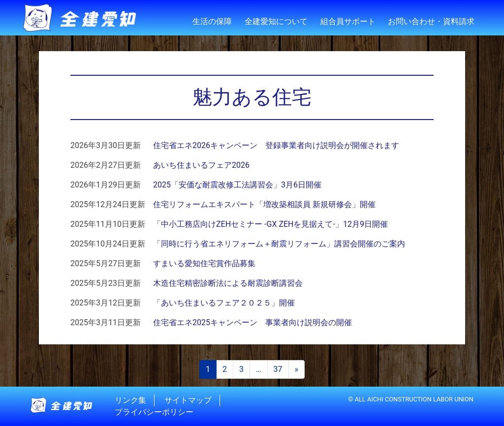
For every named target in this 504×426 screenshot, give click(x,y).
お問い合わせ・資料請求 (431, 21)
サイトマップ (188, 400)
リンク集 (130, 400)
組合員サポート (348, 21)
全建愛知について (276, 21)
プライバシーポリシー (154, 412)
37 (278, 369)
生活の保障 (212, 21)
